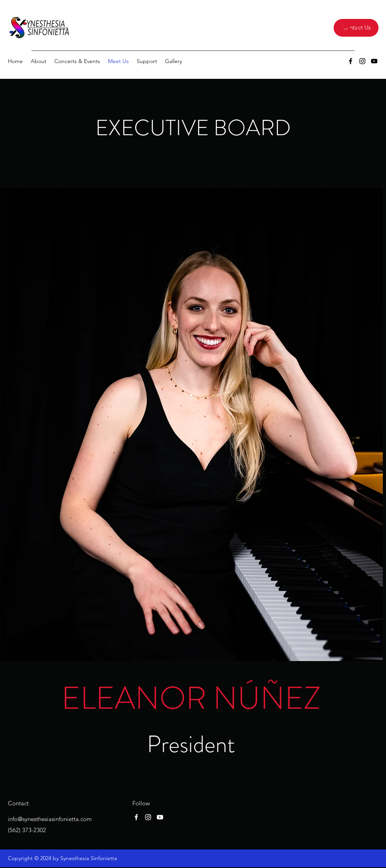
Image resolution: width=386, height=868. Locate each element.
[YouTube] (374, 61)
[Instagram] (362, 61)
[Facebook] (351, 61)
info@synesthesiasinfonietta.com (50, 819)
